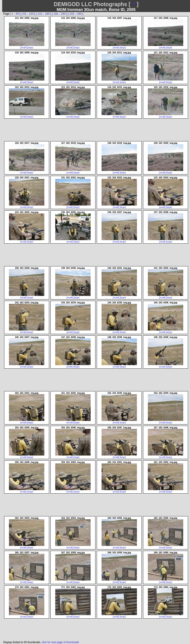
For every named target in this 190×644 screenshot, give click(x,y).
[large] (30, 48)
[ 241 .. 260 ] (76, 14)
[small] (23, 48)
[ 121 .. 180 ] (44, 14)
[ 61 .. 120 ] (28, 14)
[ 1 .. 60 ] (15, 14)
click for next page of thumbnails (60, 642)
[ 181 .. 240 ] (60, 14)
